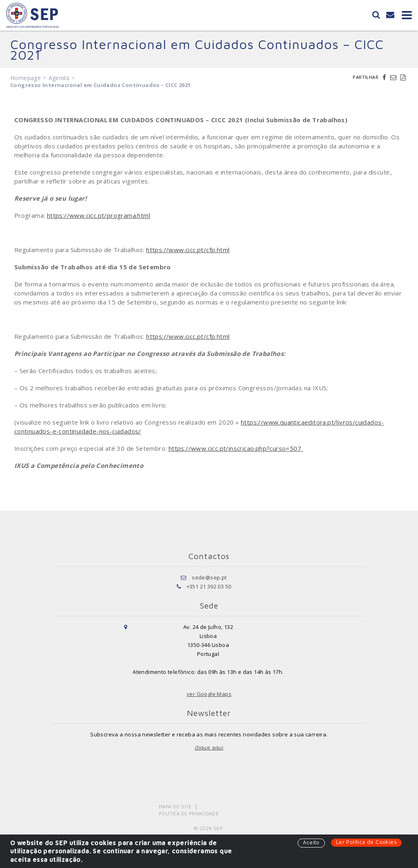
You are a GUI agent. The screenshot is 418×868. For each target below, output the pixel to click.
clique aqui (209, 747)
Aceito (311, 842)
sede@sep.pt (209, 577)
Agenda (59, 78)
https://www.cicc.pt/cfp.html (188, 250)
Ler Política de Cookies (366, 842)
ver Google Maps (209, 694)
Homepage (26, 78)
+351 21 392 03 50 (209, 586)
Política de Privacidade (189, 813)
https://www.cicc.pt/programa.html (99, 215)
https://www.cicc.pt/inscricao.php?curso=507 (236, 448)
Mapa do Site (175, 806)
